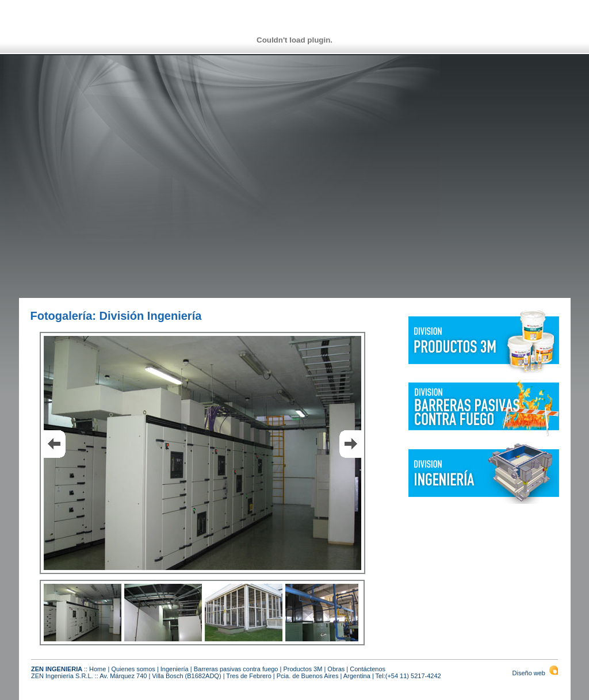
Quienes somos (133, 669)
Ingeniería (175, 669)
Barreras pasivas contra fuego (236, 669)
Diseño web (535, 673)
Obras (336, 669)
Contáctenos (368, 669)
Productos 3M (303, 669)
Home (97, 669)
